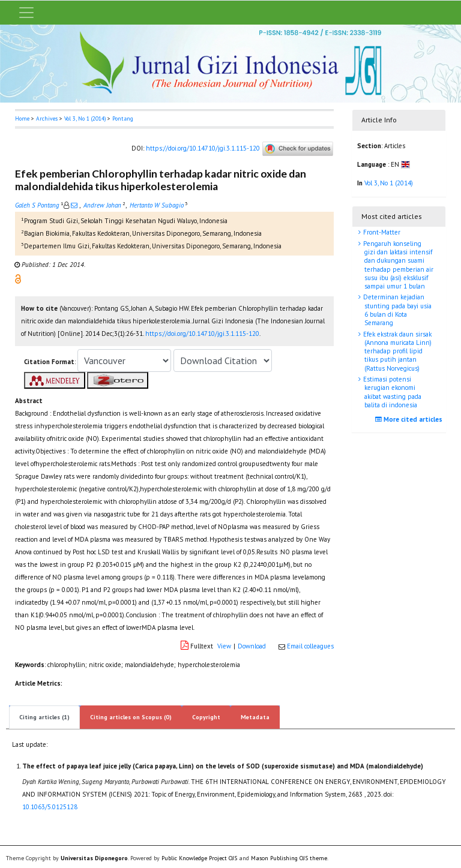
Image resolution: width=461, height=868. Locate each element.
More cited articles (410, 419)
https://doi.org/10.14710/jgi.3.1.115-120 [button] (202, 334)
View (224, 646)
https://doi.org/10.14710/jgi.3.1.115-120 (203, 148)
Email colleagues (310, 646)
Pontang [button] (123, 118)
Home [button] (22, 118)
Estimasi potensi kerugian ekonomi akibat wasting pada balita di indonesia (391, 392)
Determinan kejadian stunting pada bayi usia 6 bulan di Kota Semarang (396, 310)
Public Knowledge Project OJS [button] (199, 858)
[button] (18, 278)
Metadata (255, 717)
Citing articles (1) (44, 717)
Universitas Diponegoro (94, 858)
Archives (47, 118)
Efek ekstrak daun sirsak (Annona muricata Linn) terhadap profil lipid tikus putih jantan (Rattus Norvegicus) (396, 351)
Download (252, 646)
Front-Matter (381, 232)
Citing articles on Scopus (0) (131, 717)
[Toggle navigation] (26, 13)
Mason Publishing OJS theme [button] (289, 858)
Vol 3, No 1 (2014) (85, 118)
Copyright (206, 717)
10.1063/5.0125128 (50, 807)
